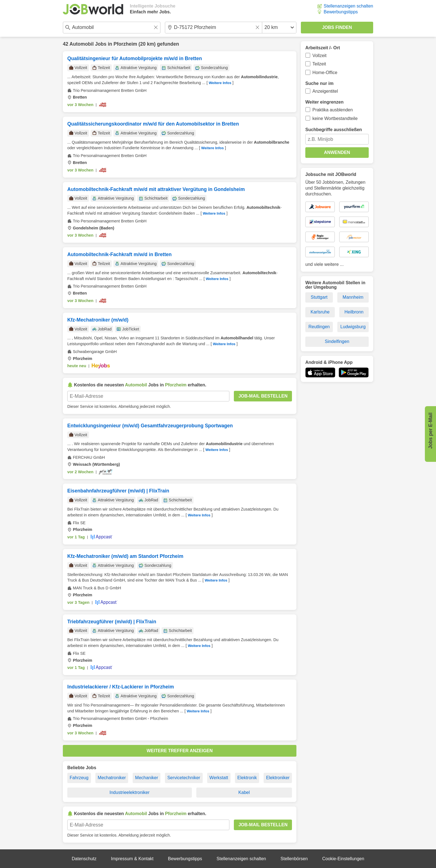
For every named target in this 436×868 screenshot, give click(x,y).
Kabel (244, 792)
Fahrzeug (79, 778)
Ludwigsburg (353, 327)
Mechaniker (147, 778)
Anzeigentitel (325, 91)
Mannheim (353, 297)
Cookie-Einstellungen (343, 859)
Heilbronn (354, 312)
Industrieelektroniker (130, 792)
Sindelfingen (337, 341)
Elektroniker (278, 778)
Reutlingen (319, 327)
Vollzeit (320, 56)
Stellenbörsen (294, 859)
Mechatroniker (112, 778)
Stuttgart (319, 297)
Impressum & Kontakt (132, 859)
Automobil (82, 44)
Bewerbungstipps (341, 12)
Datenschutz (84, 859)
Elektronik (247, 778)
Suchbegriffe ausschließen (334, 130)
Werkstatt (219, 778)
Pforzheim (125, 44)
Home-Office (325, 73)
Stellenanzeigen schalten (348, 6)
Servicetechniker (184, 778)
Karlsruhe (320, 312)
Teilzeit (319, 64)
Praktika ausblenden (333, 110)
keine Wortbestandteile (335, 118)
